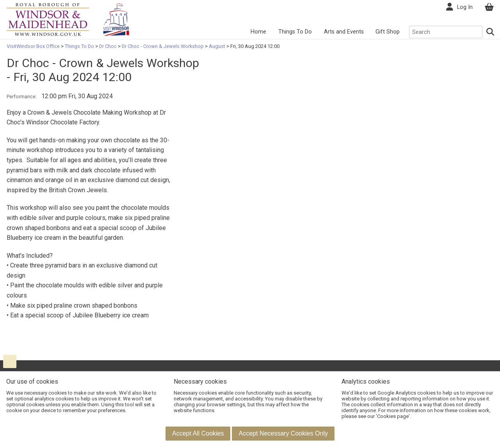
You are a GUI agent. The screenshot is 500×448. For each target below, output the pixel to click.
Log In (465, 7)
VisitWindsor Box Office (34, 46)
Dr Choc (108, 46)
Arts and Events (344, 32)
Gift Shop (388, 32)
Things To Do (295, 32)
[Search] (490, 32)
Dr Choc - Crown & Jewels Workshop (163, 46)
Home (258, 32)
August (217, 46)
